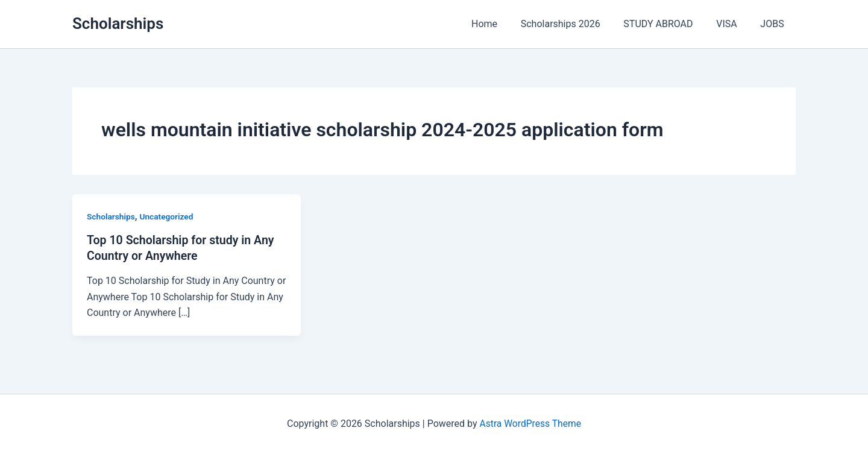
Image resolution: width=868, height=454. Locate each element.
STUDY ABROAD (668, 24)
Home (502, 24)
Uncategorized (168, 216)
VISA (732, 24)
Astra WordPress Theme (530, 424)
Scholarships (118, 24)
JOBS (774, 24)
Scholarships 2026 (574, 24)
